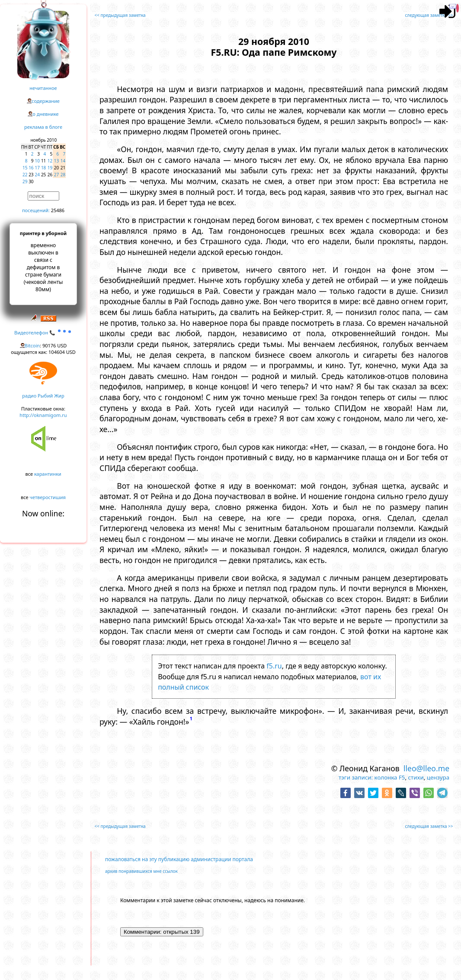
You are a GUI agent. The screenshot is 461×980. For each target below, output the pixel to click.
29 (25, 181)
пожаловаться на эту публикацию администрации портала (179, 859)
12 (50, 161)
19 (50, 168)
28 (63, 175)
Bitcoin (32, 345)
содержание (46, 101)
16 (31, 168)
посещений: (36, 210)
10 (37, 161)
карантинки (48, 474)
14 (63, 161)
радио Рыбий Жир (43, 396)
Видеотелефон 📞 (43, 332)
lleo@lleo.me (426, 768)
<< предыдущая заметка (120, 15)
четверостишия (48, 497)
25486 (58, 210)
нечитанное (43, 88)
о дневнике (45, 114)
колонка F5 (390, 777)
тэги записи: (356, 777)
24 (37, 175)
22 (25, 175)
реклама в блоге (43, 127)
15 (25, 168)
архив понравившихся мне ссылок (141, 871)
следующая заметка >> (429, 15)
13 (56, 161)
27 (56, 175)
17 (37, 168)
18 (43, 168)
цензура (438, 777)
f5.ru (274, 666)
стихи (416, 777)
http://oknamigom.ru (43, 415)
